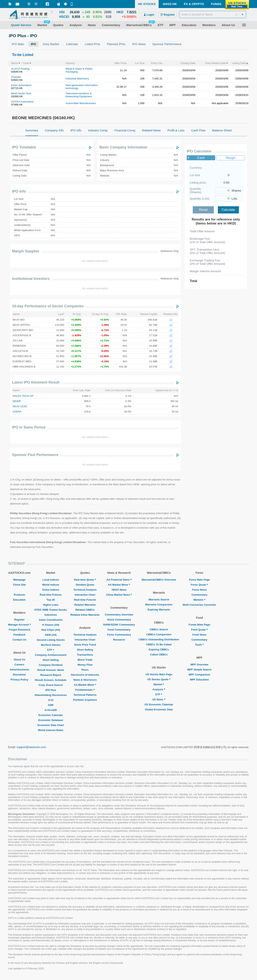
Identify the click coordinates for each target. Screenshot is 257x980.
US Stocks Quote (159, 679)
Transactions (85, 655)
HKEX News (119, 590)
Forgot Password (19, 630)
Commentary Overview (119, 615)
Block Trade (85, 660)
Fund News (199, 635)
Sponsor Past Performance (35, 455)
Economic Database (51, 720)
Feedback (19, 635)
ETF (51, 650)
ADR (51, 705)
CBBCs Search (159, 629)
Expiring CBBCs (159, 649)
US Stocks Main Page (159, 674)
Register (19, 620)
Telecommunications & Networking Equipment (79, 95)
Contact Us (19, 640)
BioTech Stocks (51, 645)
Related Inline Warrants (85, 615)
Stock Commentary (119, 620)
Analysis (159, 689)
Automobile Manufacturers (81, 103)
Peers (85, 670)
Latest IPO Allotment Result (36, 382)
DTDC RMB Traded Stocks (51, 610)
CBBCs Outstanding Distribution (159, 639)
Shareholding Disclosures (51, 695)
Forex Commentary (119, 635)
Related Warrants (85, 605)
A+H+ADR (51, 710)
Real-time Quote (85, 580)
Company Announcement (51, 655)
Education (19, 600)
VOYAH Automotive (22, 102)
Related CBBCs (85, 610)
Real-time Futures (51, 595)
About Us (19, 660)
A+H (51, 700)
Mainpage (19, 580)
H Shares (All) (51, 625)
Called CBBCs (159, 655)
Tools (199, 645)
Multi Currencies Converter (199, 605)
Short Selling (51, 660)
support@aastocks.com (31, 747)
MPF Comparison (199, 675)
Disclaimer (19, 675)
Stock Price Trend (85, 645)
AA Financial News (119, 580)
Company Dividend (51, 665)
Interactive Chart (85, 595)
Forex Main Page (199, 580)
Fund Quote (199, 630)
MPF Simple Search (199, 670)
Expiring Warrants (159, 610)
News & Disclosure (85, 680)
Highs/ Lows (51, 605)
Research (119, 640)
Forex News (199, 590)
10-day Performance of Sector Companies (48, 306)
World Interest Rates (51, 730)
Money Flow (85, 665)
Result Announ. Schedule (51, 680)
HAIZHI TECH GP (23, 396)
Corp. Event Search (51, 685)
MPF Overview (199, 665)
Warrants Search (159, 600)
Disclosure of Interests (85, 675)
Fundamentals (85, 690)
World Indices (51, 585)
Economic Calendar (51, 715)
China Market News (119, 595)
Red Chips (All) (51, 630)
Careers (19, 665)
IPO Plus (51, 690)
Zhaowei (16, 77)
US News (159, 699)
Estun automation (21, 85)
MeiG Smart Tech (21, 93)
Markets (199, 600)
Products (19, 595)
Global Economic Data (159, 709)
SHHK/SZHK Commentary (119, 625)
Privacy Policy (19, 680)
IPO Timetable (24, 147)
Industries (51, 615)
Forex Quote (199, 585)
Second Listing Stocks (51, 640)
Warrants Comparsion (159, 605)
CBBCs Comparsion (159, 634)
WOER (17, 401)
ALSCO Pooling (20, 69)
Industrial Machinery (77, 79)
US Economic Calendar (159, 704)
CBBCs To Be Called (159, 644)
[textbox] (213, 14)
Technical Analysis (85, 590)
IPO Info (19, 191)
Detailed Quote (85, 585)
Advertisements (19, 670)
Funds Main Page (199, 625)
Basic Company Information (123, 147)
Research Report (51, 675)
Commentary (199, 595)
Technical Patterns (85, 695)
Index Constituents (51, 620)
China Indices (51, 590)
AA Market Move (85, 685)
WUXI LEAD (20, 406)
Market (159, 684)
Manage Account (19, 625)
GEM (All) (51, 635)
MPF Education (199, 680)
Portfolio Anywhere (85, 700)
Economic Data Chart (51, 725)
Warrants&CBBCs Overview (159, 580)
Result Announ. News (51, 670)
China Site (19, 585)
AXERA (17, 412)
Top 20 (51, 600)
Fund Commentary (119, 630)
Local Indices (51, 580)
